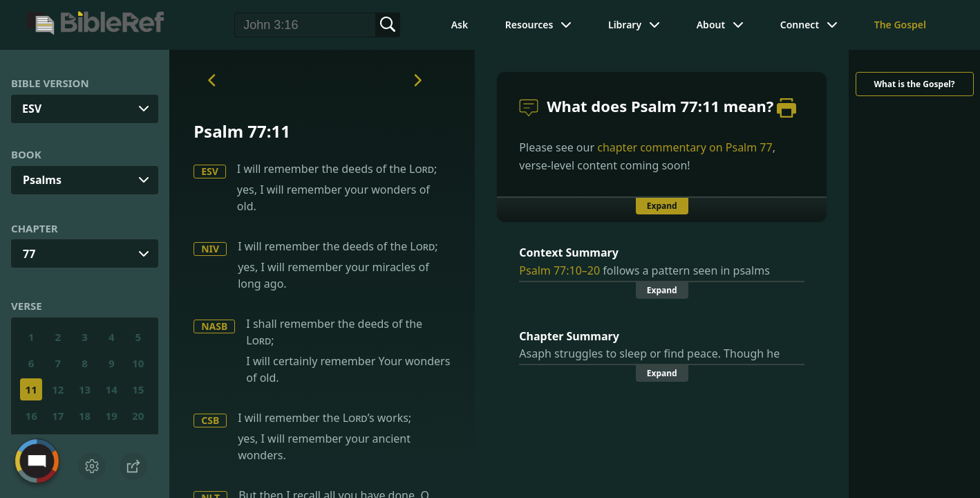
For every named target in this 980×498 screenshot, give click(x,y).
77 (29, 254)
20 (138, 416)
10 (138, 363)
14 (112, 389)
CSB (210, 420)
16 (31, 416)
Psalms (42, 180)
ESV (210, 171)
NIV (210, 249)
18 (85, 416)
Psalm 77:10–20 (559, 270)
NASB (214, 326)
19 (112, 416)
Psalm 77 (749, 147)
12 (58, 389)
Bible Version (50, 83)
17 (58, 416)
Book (26, 154)
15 (138, 389)
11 (31, 389)
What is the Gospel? (914, 84)
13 (85, 389)
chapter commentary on (685, 147)
